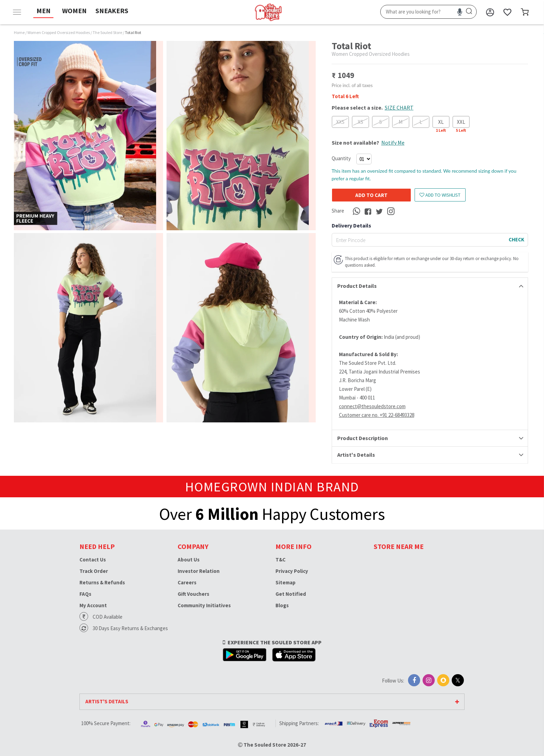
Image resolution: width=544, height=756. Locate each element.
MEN (44, 11)
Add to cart (371, 195)
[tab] (430, 286)
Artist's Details (356, 455)
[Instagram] (429, 680)
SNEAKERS (112, 11)
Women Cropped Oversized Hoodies (59, 32)
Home (19, 32)
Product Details (357, 286)
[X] (458, 680)
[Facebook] (414, 680)
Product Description (363, 438)
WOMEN (74, 11)
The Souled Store (108, 32)
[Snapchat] (443, 680)
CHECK (516, 239)
